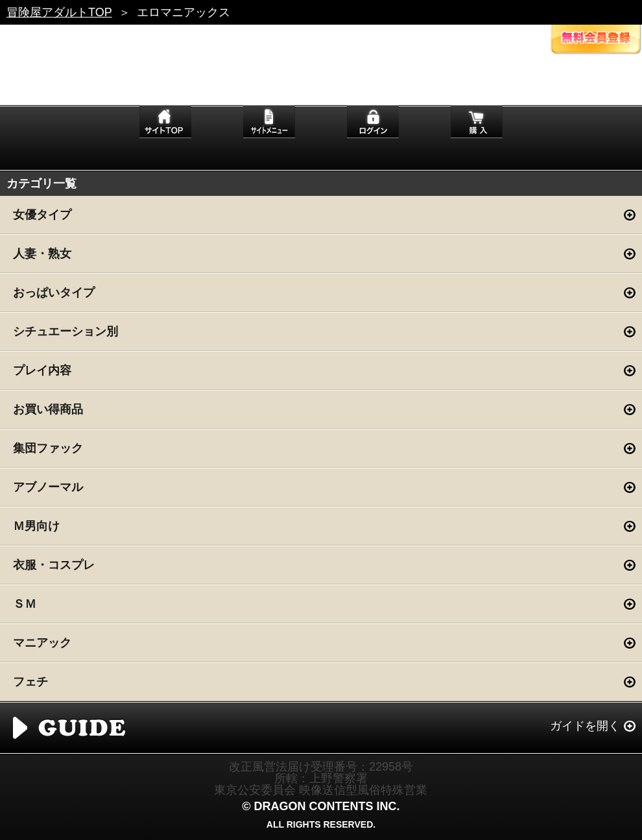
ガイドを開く (585, 726)
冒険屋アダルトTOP (59, 12)
